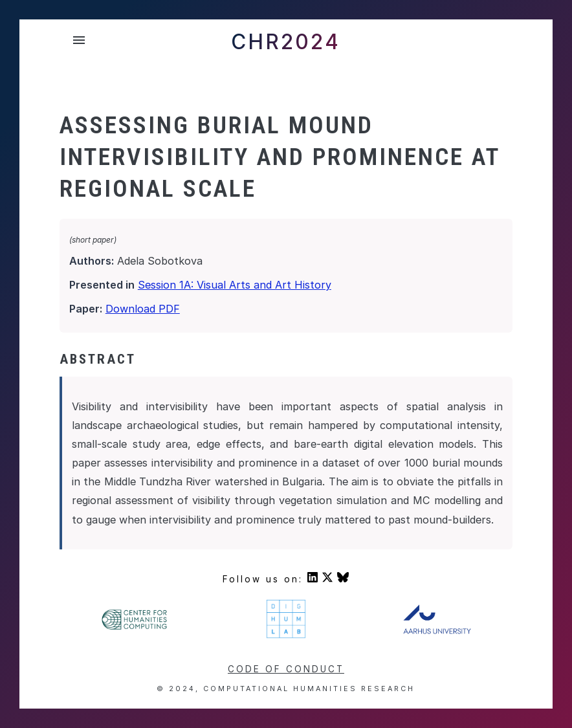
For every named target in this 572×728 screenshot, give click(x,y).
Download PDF (143, 309)
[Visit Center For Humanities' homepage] (135, 628)
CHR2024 (286, 42)
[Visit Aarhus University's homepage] (437, 631)
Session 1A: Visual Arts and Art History (235, 285)
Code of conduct (286, 669)
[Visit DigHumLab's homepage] (286, 636)
